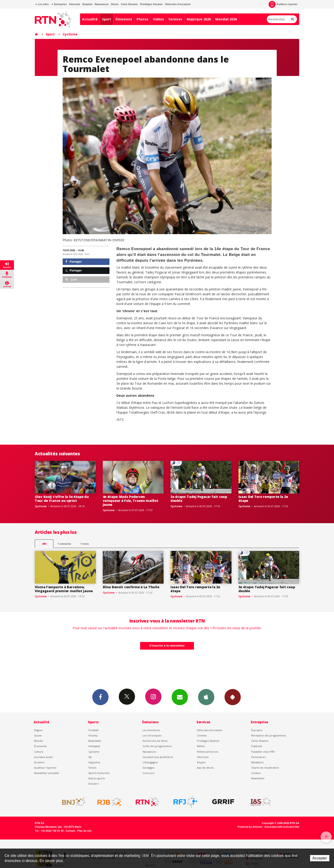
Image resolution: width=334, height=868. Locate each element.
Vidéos (158, 19)
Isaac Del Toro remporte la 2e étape (263, 499)
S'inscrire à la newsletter (167, 646)
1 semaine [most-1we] (64, 544)
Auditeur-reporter (283, 4)
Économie (40, 746)
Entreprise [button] (59, 4)
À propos (257, 730)
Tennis (92, 768)
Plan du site (84, 831)
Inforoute (75, 4)
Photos (143, 19)
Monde (39, 741)
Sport (107, 19)
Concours (149, 773)
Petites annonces (208, 752)
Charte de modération (265, 768)
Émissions (124, 19)
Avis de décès (205, 768)
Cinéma (202, 735)
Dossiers (39, 762)
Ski (90, 757)
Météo (201, 746)
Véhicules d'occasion (178, 4)
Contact (256, 773)
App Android (233, 697)
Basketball (95, 741)
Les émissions (151, 730)
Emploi (201, 762)
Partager (74, 262)
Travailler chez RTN (263, 752)
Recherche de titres (155, 741)
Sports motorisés (99, 773)
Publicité (257, 746)
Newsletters (180, 697)
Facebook (100, 697)
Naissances (102, 4)
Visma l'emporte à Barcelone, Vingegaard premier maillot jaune (64, 589)
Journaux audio (43, 757)
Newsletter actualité (47, 773)
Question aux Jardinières (158, 757)
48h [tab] (44, 544)
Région (38, 730)
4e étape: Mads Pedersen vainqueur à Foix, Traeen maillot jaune (131, 501)
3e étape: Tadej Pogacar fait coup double (199, 499)
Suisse (38, 735)
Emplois (87, 4)
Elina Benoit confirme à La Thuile (131, 587)
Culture (39, 752)
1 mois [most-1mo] (85, 544)
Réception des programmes (269, 735)
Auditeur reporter (45, 768)
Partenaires (258, 757)
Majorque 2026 (199, 19)
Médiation (257, 762)
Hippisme (94, 762)
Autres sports (97, 778)
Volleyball (94, 746)
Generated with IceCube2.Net (282, 827)
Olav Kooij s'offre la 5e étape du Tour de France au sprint (62, 499)
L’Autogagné (150, 762)
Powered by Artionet (250, 827)
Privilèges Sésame (151, 4)
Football (93, 730)
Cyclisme (70, 34)
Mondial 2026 (226, 19)
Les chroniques (152, 735)
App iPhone (206, 697)
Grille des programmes (157, 746)
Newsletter (258, 778)
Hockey (93, 735)
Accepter (320, 858)
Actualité (90, 19)
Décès (115, 4)
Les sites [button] (42, 4)
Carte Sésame (129, 4)
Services (175, 19)
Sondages (149, 768)
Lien (71, 279)
